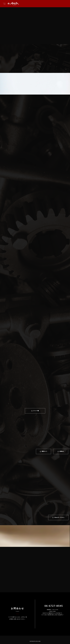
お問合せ (62, 451)
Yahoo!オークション (59, 517)
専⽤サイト (44, 451)
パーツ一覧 (36, 411)
